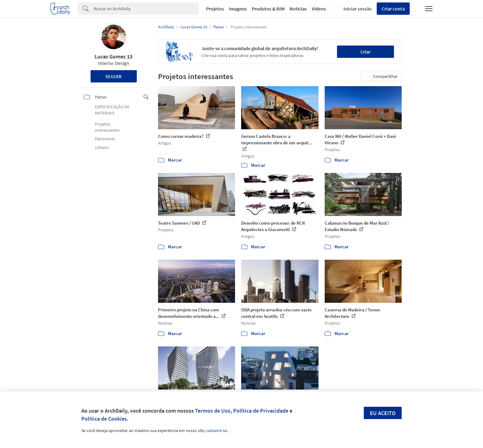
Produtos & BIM (268, 9)
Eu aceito (383, 413)
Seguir (114, 76)
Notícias (298, 9)
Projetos (215, 9)
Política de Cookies (104, 419)
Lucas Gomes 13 (114, 56)
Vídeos (319, 9)
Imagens (238, 9)
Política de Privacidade (261, 411)
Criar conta (393, 9)
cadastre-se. (217, 430)
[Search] (146, 9)
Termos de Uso (213, 411)
